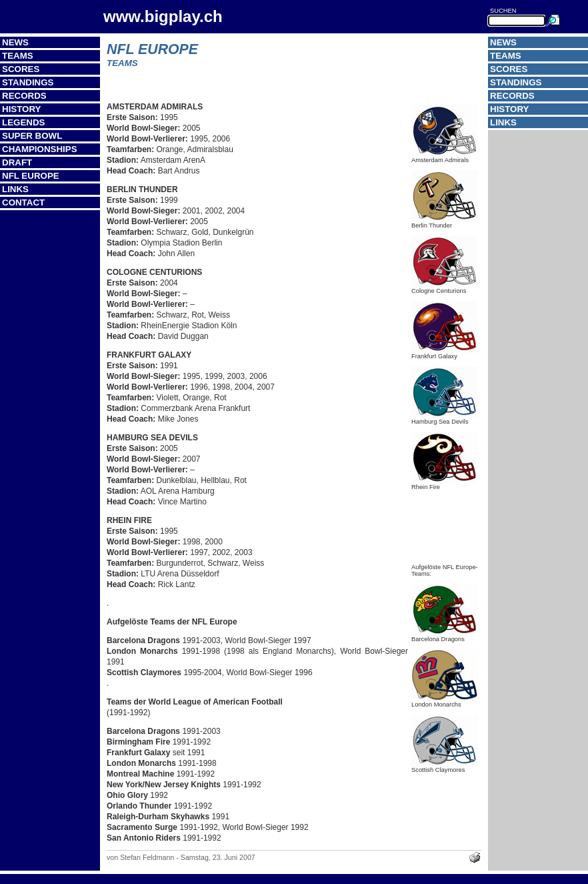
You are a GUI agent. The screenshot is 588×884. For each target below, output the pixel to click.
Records (24, 96)
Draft (17, 162)
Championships (40, 149)
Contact (23, 202)
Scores (21, 69)
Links (15, 189)
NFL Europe (31, 176)
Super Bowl (32, 136)
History (22, 109)
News (15, 42)
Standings (28, 82)
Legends (23, 122)
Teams (18, 56)
